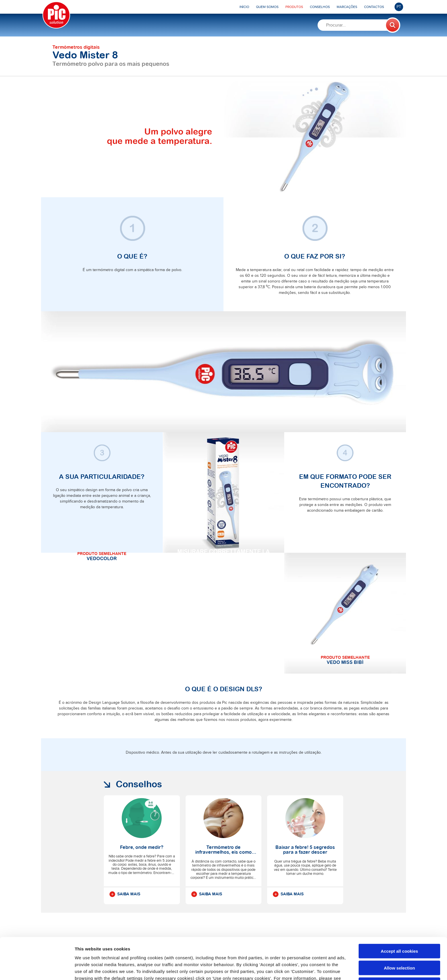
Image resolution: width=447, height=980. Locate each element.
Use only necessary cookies (399, 943)
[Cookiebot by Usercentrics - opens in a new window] (37, 969)
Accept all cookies (400, 909)
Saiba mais (125, 894)
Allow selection (399, 926)
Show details (299, 969)
